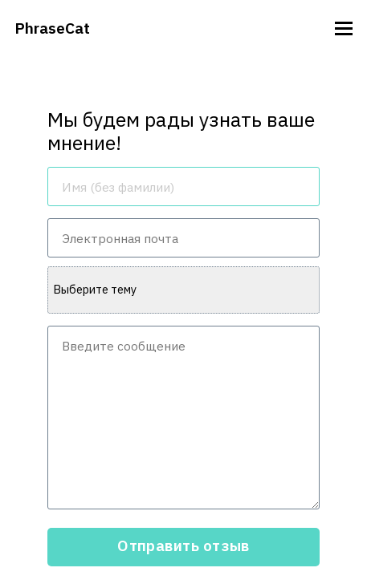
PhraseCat (52, 28)
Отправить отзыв (183, 545)
